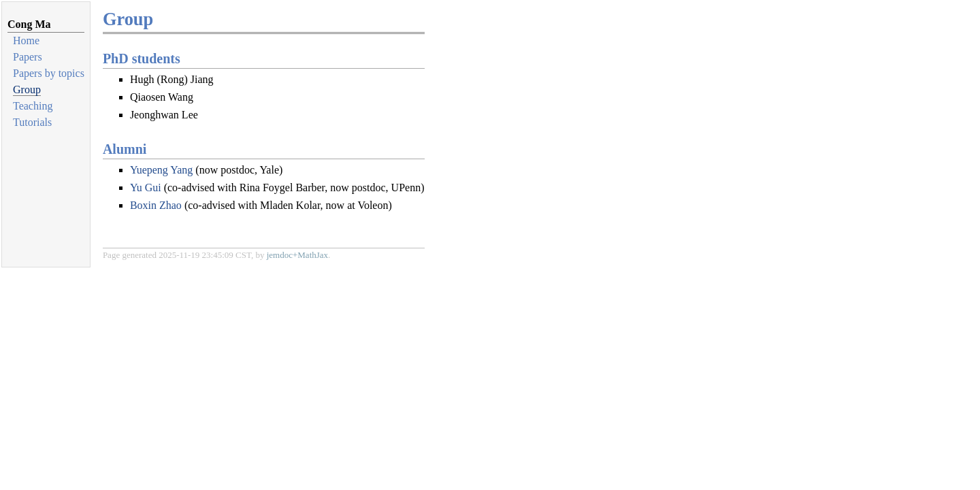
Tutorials (32, 122)
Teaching (33, 106)
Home (26, 40)
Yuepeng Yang (161, 170)
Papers (28, 57)
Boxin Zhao (156, 205)
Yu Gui (146, 187)
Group (27, 89)
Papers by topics (49, 73)
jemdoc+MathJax (297, 255)
